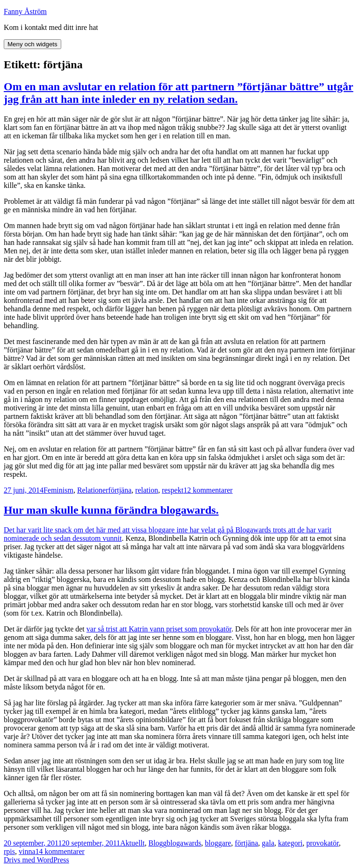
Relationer (93, 490)
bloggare (218, 843)
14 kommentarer (60, 851)
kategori (290, 843)
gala (268, 843)
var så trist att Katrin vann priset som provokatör (159, 629)
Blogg (157, 843)
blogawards (184, 843)
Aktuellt (132, 843)
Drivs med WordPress (36, 860)
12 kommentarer (208, 490)
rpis (9, 851)
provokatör (323, 843)
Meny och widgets (32, 44)
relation (147, 490)
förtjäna (120, 490)
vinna (27, 851)
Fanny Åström (25, 11)
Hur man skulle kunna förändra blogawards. (111, 510)
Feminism (58, 490)
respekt (172, 490)
